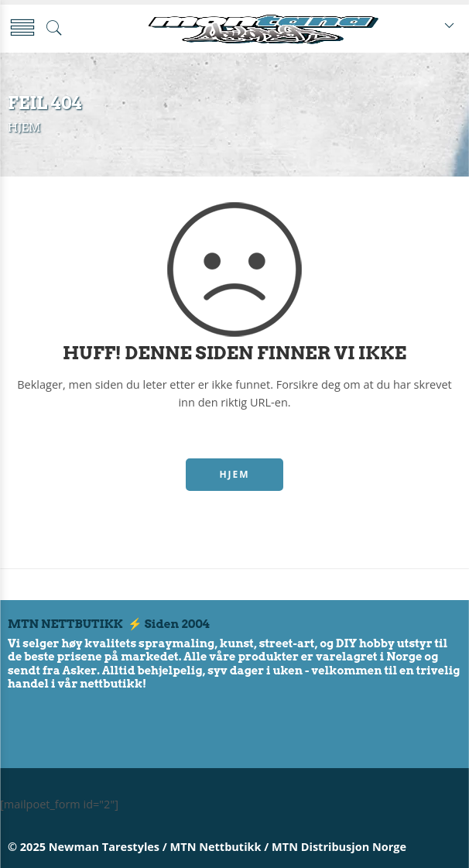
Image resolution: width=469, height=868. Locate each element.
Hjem (24, 128)
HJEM (234, 474)
